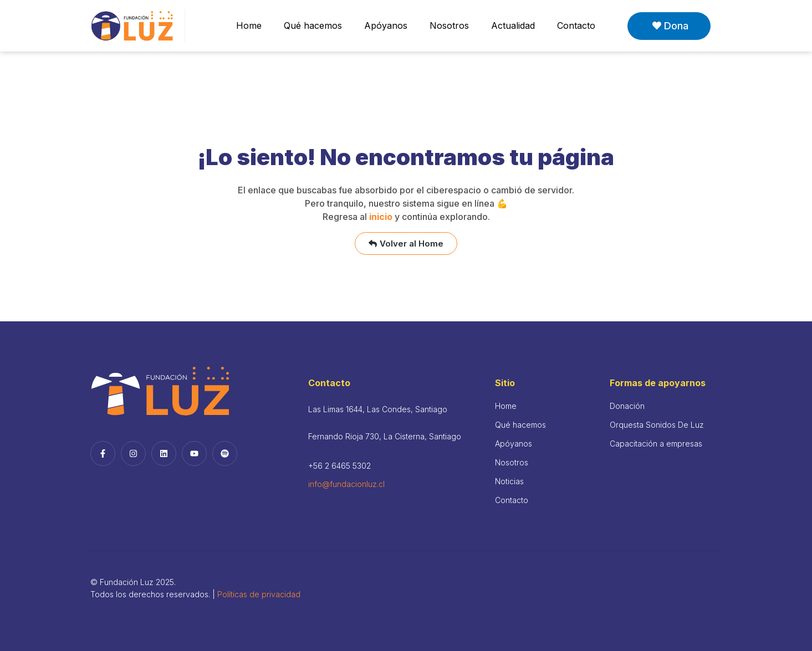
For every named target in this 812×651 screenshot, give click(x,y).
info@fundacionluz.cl (346, 484)
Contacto (576, 25)
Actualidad (513, 25)
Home (249, 25)
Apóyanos (386, 25)
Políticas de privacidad (259, 594)
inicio (381, 217)
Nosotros (449, 25)
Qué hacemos (313, 25)
